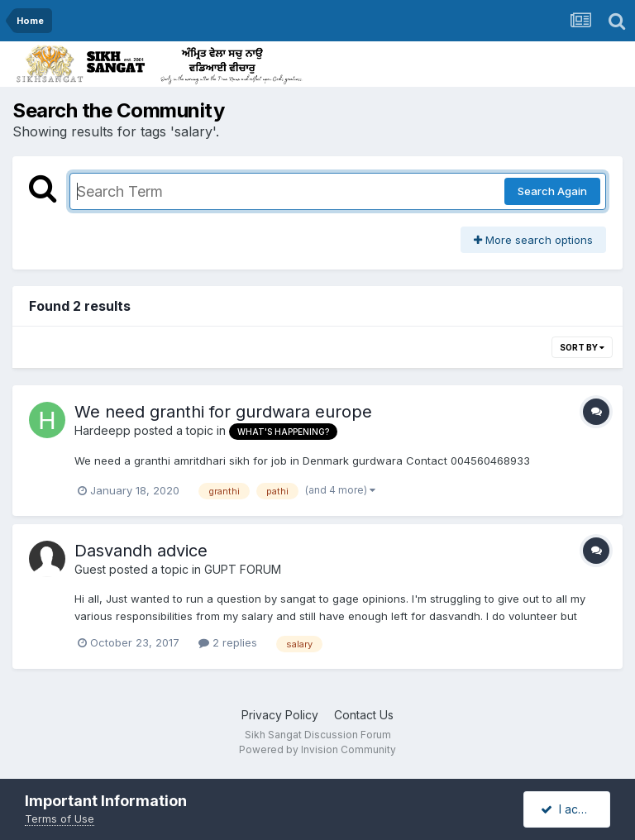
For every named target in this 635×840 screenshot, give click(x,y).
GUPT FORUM (243, 569)
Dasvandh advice (141, 551)
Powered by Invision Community (317, 749)
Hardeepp (103, 430)
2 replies (228, 642)
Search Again (552, 191)
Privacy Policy (280, 715)
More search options (533, 240)
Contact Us (364, 715)
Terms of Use (60, 819)
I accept (572, 809)
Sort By (582, 347)
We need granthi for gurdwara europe (223, 412)
